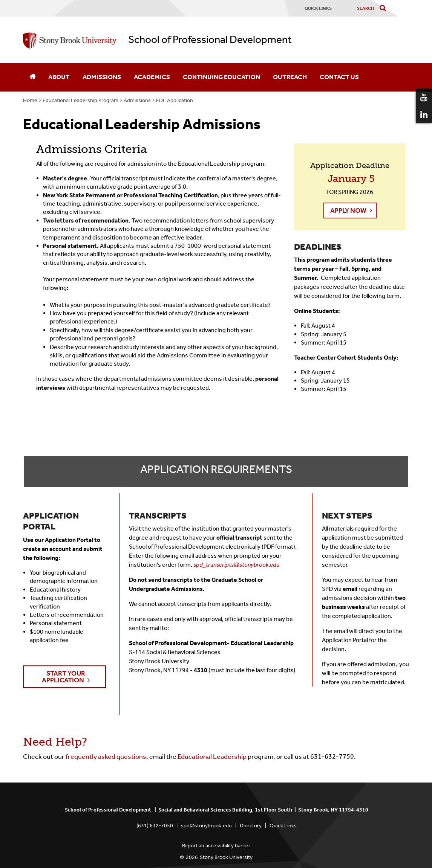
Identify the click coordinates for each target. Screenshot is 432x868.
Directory (251, 826)
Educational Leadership (213, 757)
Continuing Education (221, 77)
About (59, 77)
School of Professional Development (210, 40)
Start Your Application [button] (64, 677)
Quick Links (283, 826)
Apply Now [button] (348, 211)
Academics (152, 77)
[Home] (32, 77)
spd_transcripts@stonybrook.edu (236, 565)
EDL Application (175, 100)
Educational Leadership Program (80, 100)
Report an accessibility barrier (216, 846)
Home (30, 100)
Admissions (102, 77)
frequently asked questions (106, 757)
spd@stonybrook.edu (206, 826)
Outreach (290, 77)
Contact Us (339, 77)
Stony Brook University (226, 857)
